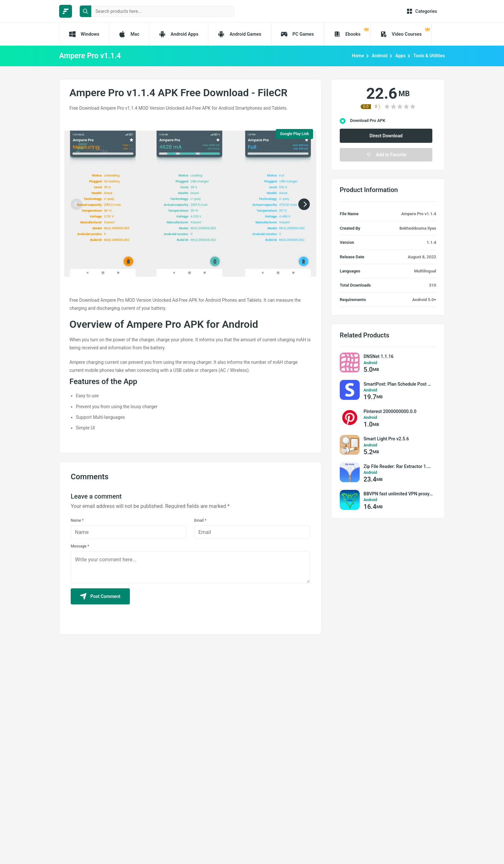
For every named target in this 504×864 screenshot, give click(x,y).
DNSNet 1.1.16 (378, 356)
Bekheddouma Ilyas (418, 228)
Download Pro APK (368, 120)
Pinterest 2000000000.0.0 (390, 411)
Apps (401, 56)
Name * (77, 520)
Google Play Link (294, 134)
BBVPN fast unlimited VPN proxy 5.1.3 (398, 494)
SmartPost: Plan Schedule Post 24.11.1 (398, 384)
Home (358, 56)
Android (380, 56)
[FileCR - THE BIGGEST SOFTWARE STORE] (66, 11)
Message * (80, 546)
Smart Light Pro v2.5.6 (386, 439)
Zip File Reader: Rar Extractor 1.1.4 (398, 466)
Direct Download (386, 136)
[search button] (85, 11)
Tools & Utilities (429, 56)
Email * (200, 520)
